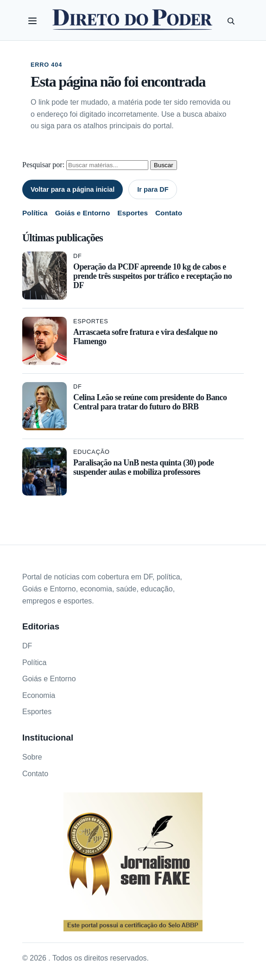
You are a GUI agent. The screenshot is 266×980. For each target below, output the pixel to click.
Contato (169, 213)
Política (35, 213)
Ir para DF (153, 189)
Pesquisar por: (43, 165)
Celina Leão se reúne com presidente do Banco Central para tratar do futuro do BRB (150, 402)
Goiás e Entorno (83, 213)
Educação (92, 452)
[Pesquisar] (231, 21)
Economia (39, 695)
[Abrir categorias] (32, 21)
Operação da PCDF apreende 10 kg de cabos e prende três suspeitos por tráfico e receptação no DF (152, 276)
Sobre (32, 757)
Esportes (133, 213)
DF (78, 256)
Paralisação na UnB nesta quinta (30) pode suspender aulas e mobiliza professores (143, 467)
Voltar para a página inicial (73, 189)
